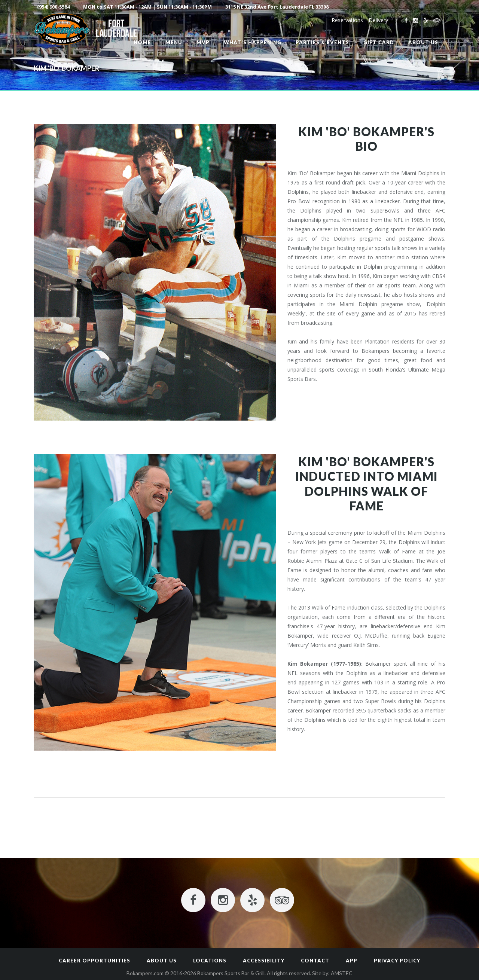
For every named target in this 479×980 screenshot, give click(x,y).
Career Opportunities (94, 961)
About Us (162, 961)
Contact (315, 961)
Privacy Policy (397, 961)
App (352, 961)
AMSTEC (342, 973)
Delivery (378, 20)
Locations (210, 961)
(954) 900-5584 (53, 7)
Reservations (347, 20)
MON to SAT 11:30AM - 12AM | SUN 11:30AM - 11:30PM (147, 7)
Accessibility (264, 961)
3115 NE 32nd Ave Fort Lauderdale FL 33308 (277, 7)
